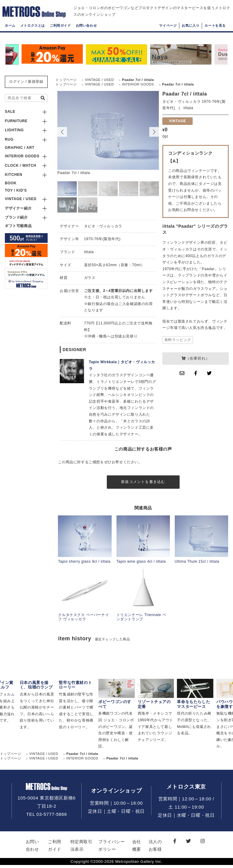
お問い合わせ (86, 32)
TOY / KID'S (16, 190)
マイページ (168, 32)
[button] (154, 132)
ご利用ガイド (60, 32)
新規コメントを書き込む (143, 483)
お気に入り (191, 32)
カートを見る (215, 32)
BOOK (11, 183)
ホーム (10, 32)
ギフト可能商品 (18, 226)
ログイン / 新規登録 (26, 82)
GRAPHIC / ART (20, 148)
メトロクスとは (33, 32)
